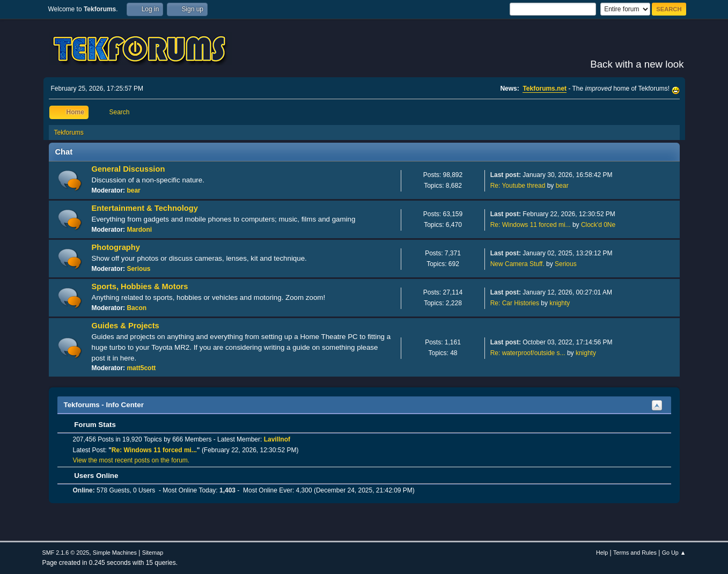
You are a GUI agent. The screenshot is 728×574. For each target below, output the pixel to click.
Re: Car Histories (515, 303)
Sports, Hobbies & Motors (140, 286)
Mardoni (139, 230)
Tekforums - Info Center (104, 405)
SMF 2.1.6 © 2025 (66, 553)
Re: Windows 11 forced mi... (531, 225)
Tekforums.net (545, 89)
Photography (116, 247)
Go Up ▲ (674, 553)
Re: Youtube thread (518, 186)
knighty (560, 303)
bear (133, 190)
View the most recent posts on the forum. (131, 460)
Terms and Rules (635, 553)
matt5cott (141, 368)
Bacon (137, 308)
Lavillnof (277, 439)
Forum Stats (90, 425)
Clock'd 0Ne (598, 225)
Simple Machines (115, 553)
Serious (138, 269)
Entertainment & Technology (145, 208)
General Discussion (128, 169)
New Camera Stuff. (517, 264)
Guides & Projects (126, 326)
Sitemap (153, 553)
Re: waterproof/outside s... (528, 353)
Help (602, 553)
